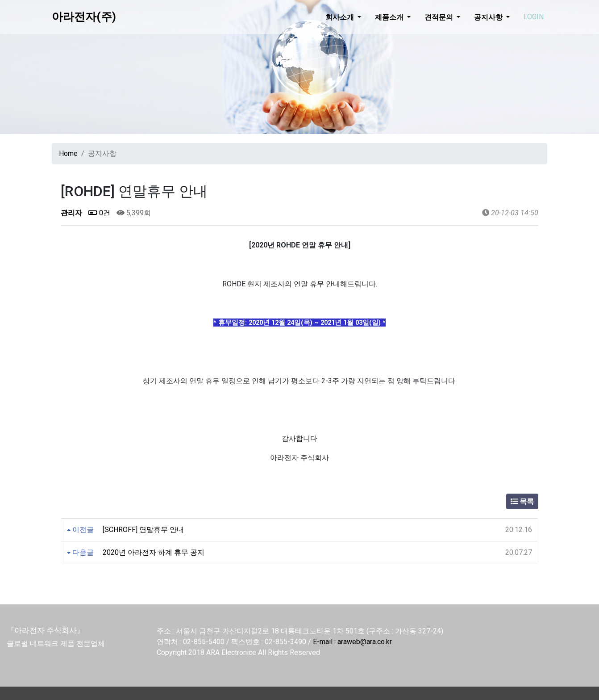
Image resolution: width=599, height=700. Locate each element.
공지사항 (489, 17)
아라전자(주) (84, 17)
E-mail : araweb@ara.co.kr (352, 642)
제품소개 (390, 17)
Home (68, 153)
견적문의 (440, 17)
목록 (522, 501)
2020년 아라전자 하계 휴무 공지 (154, 552)
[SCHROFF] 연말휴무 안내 (143, 530)
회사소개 (341, 17)
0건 (99, 213)
